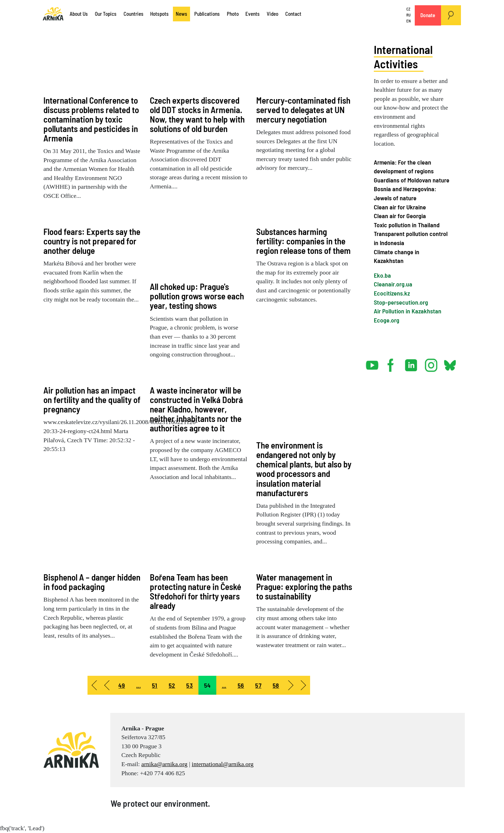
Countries (134, 14)
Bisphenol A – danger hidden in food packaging (92, 582)
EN (408, 21)
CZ (408, 9)
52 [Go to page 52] (172, 685)
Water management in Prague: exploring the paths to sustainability (304, 586)
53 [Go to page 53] (190, 685)
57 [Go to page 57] (258, 685)
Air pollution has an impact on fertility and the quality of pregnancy (92, 400)
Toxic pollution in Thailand (407, 225)
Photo (233, 14)
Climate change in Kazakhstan (397, 256)
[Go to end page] (304, 685)
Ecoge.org (387, 320)
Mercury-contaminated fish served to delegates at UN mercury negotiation (303, 110)
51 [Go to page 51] (155, 685)
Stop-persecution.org (401, 302)
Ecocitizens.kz (392, 293)
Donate (428, 15)
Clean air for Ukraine (400, 207)
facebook (392, 362)
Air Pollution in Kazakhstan (408, 311)
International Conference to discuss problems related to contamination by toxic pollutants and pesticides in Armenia (91, 119)
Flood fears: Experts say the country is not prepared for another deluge (92, 241)
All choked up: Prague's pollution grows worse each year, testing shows (197, 296)
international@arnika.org (223, 764)
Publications (207, 14)
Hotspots (159, 14)
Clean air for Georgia (400, 216)
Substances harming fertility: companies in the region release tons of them (303, 241)
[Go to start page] (94, 685)
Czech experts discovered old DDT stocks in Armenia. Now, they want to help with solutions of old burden (197, 114)
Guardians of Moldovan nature (412, 180)
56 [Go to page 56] (241, 685)
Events (253, 14)
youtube (372, 362)
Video (272, 14)
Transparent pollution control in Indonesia (411, 238)
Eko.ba (382, 275)
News (181, 14)
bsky (450, 362)
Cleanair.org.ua (393, 284)
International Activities (405, 56)
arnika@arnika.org (164, 764)
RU (408, 15)
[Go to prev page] (106, 685)
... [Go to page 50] (138, 685)
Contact (293, 14)
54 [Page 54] (207, 685)
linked (412, 362)
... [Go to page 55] (224, 685)
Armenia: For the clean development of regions (404, 167)
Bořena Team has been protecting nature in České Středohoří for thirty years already (195, 591)
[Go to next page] (291, 685)
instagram (431, 362)
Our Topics (106, 14)
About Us (79, 14)
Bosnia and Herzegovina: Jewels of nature (405, 193)
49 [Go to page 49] (122, 685)
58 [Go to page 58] (276, 685)
